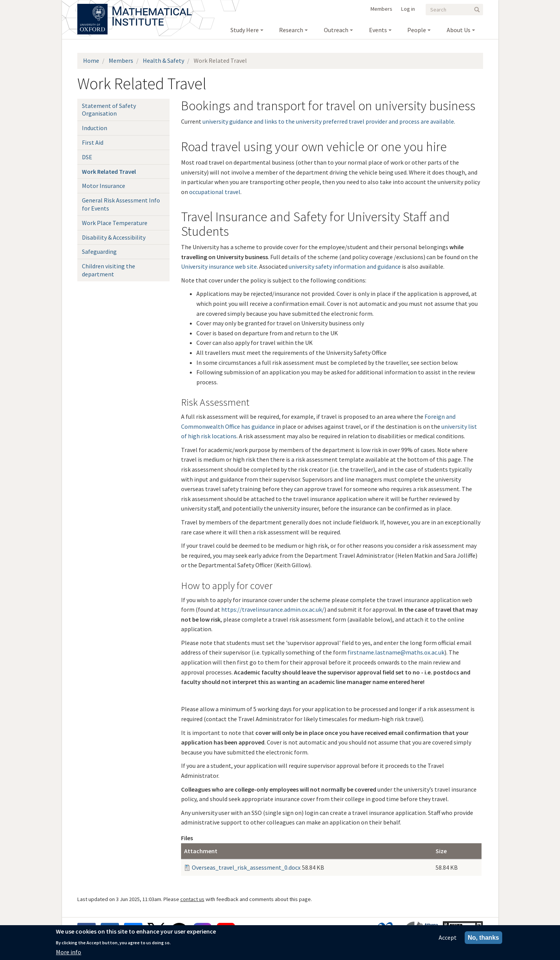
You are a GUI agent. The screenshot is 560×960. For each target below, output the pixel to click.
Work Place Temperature (115, 223)
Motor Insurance (104, 186)
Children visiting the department (109, 270)
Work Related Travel (109, 171)
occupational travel (215, 192)
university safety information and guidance (345, 266)
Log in (408, 9)
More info (69, 953)
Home (91, 60)
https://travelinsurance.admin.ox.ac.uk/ (273, 609)
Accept (448, 938)
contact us (192, 899)
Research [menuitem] (291, 30)
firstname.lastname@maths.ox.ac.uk (396, 652)
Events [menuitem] (378, 30)
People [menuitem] (417, 30)
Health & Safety (163, 60)
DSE (87, 157)
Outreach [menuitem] (336, 30)
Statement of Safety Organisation (109, 110)
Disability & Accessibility (114, 237)
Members (381, 9)
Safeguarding (99, 251)
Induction (95, 128)
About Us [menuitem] (459, 30)
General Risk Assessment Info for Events (121, 204)
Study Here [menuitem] (245, 30)
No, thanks (483, 938)
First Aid (93, 142)
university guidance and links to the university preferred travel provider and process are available (328, 121)
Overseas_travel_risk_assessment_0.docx (246, 867)
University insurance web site (219, 266)
